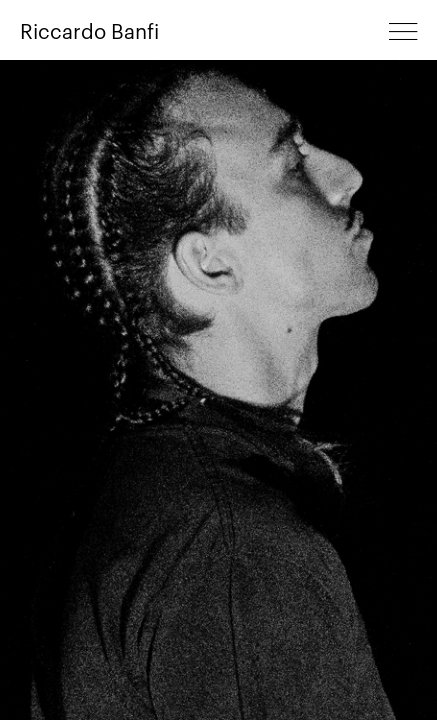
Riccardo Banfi (89, 30)
